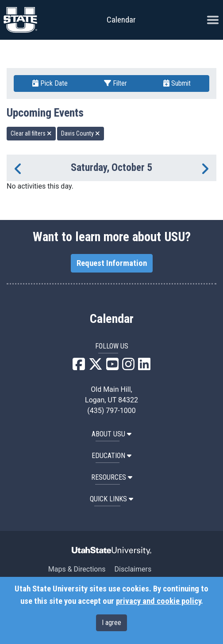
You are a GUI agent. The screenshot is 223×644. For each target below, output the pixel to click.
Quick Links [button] (111, 499)
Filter (115, 83)
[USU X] (96, 367)
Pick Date (50, 83)
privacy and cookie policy (158, 601)
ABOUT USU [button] (111, 434)
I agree (111, 623)
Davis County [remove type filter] (81, 133)
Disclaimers (133, 569)
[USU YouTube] (112, 367)
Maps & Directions (77, 569)
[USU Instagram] (128, 367)
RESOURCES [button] (112, 477)
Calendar (112, 319)
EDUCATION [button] (111, 456)
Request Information (112, 263)
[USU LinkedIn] (144, 367)
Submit (177, 83)
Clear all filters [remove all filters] (31, 133)
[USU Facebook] (79, 367)
